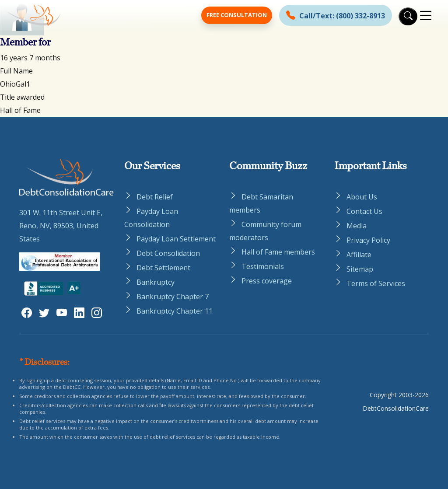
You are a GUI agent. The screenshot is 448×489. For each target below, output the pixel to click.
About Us (362, 197)
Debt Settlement (163, 268)
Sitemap (360, 269)
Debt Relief (155, 197)
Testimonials (263, 266)
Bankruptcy (156, 282)
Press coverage (267, 281)
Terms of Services (376, 283)
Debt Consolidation (168, 253)
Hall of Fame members (278, 252)
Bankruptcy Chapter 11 (175, 311)
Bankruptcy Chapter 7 (173, 297)
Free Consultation (237, 15)
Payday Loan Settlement (176, 239)
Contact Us (364, 211)
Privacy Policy (368, 240)
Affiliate (359, 255)
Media (357, 226)
